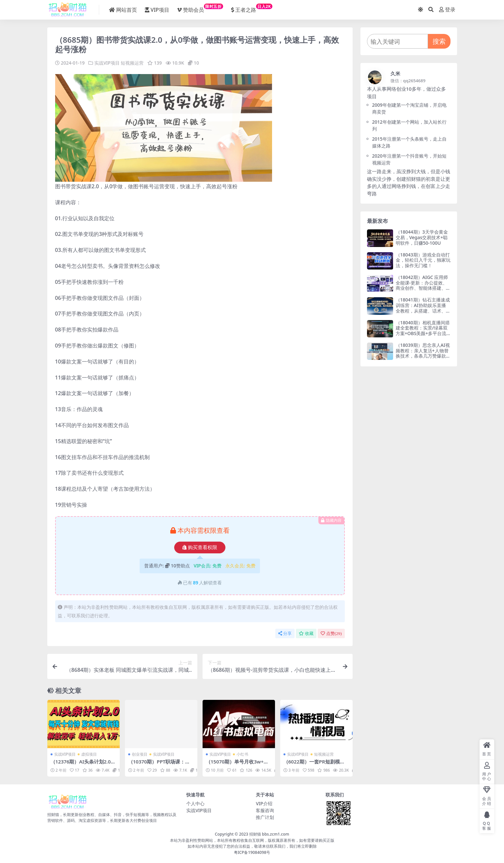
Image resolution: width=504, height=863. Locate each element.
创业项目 (140, 754)
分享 (285, 633)
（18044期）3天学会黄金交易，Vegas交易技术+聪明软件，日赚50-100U (422, 237)
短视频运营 (132, 63)
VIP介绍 (264, 803)
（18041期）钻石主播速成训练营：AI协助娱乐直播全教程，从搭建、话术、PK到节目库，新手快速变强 (423, 308)
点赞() (331, 633)
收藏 (306, 633)
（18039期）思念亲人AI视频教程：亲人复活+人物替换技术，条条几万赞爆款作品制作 (423, 353)
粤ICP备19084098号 (252, 852)
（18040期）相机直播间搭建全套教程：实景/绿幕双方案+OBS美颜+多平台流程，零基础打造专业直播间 (423, 331)
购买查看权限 (200, 547)
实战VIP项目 (107, 63)
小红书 (242, 754)
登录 (447, 10)
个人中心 (195, 803)
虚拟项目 (89, 754)
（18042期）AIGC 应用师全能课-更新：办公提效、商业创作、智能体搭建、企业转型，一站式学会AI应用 (423, 288)
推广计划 (265, 817)
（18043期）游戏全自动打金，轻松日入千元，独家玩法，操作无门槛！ (423, 260)
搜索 (439, 41)
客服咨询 (265, 810)
